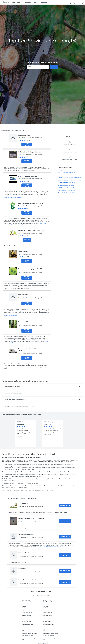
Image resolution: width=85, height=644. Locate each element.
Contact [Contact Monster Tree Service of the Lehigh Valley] (27, 240)
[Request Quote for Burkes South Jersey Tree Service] (65, 582)
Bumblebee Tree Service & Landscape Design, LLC (30, 350)
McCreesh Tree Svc (24, 553)
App (71, 3)
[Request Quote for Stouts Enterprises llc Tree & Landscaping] (65, 521)
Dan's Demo (22, 569)
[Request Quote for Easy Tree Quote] (27, 303)
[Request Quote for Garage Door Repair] (27, 144)
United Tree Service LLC (26, 534)
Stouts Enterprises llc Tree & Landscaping (32, 519)
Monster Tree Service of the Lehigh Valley (31, 231)
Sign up (75, 3)
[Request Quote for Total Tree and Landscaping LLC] (27, 185)
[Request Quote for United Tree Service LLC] (65, 537)
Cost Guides (28, 2)
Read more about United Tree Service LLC (51, 547)
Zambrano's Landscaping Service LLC (30, 269)
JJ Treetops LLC (23, 322)
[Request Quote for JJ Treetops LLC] (27, 331)
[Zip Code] (38, 67)
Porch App (44, 2)
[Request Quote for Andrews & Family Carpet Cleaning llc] (27, 161)
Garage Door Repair (24, 135)
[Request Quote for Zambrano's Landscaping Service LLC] (27, 278)
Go (54, 67)
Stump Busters (23, 252)
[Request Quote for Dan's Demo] (65, 571)
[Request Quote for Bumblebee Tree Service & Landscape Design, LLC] (27, 358)
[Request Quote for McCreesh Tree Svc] (65, 555)
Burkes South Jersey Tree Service (29, 580)
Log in (82, 2)
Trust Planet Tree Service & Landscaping (31, 203)
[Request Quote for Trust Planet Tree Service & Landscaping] (27, 213)
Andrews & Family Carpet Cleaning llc (30, 152)
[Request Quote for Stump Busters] (27, 261)
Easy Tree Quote (23, 295)
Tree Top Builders (24, 503)
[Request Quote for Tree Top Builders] (65, 505)
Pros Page (59, 479)
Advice (36, 2)
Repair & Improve (17, 2)
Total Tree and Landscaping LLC (28, 176)
